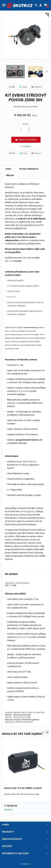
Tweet (23, 87)
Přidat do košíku (26, 140)
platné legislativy (27, 511)
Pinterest (36, 87)
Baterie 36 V (12, 297)
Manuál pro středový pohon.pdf (19, 722)
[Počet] (24, 130)
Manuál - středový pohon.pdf (18, 717)
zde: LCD (13, 261)
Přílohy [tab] (10, 175)
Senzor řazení (14, 291)
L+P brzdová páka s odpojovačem (23, 286)
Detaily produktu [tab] (29, 169)
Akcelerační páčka (15, 280)
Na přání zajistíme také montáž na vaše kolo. (25, 712)
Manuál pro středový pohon (17, 583)
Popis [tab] (8, 169)
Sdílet (12, 87)
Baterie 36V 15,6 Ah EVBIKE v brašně (23, 788)
